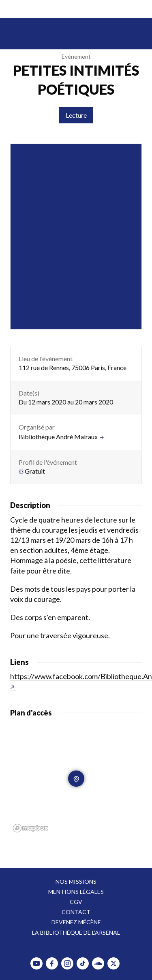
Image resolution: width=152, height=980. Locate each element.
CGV (76, 902)
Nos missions (76, 882)
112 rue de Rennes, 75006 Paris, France (73, 367)
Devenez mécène (76, 922)
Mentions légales (76, 892)
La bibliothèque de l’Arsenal (76, 932)
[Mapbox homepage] (30, 828)
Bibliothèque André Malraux (61, 437)
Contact (76, 912)
